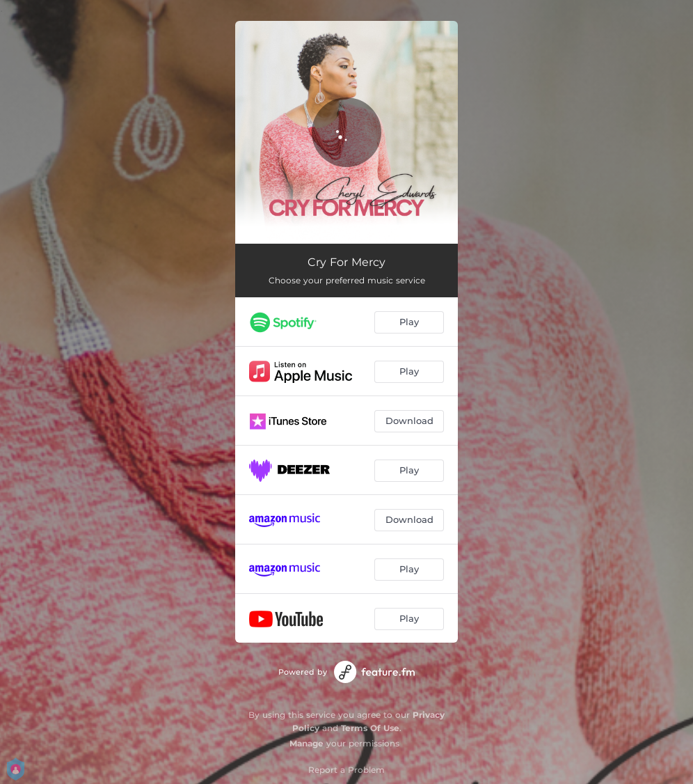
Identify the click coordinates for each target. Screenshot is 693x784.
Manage (306, 743)
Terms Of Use (370, 728)
